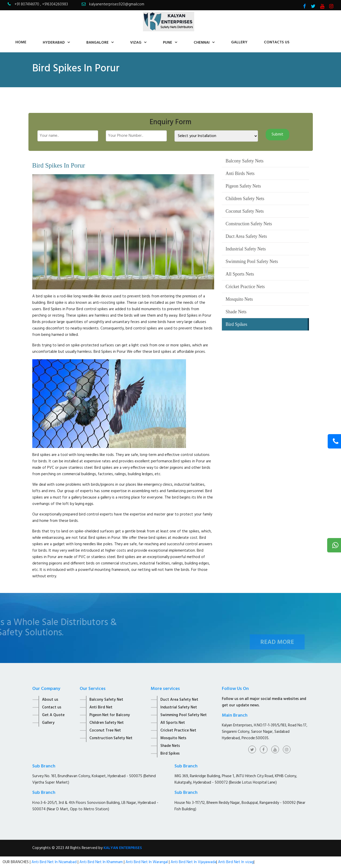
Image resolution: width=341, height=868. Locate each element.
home (21, 42)
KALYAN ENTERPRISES (123, 848)
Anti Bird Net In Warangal (147, 862)
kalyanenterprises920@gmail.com (117, 4)
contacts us (277, 42)
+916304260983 (55, 4)
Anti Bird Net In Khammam (102, 862)
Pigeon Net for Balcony (110, 715)
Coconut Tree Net (105, 730)
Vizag (136, 43)
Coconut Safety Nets (245, 211)
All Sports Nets (240, 274)
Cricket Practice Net (178, 730)
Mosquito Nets (239, 299)
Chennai (202, 43)
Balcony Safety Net (106, 700)
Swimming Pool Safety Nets (252, 261)
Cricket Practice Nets (245, 287)
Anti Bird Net (101, 707)
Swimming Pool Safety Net (184, 715)
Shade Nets (236, 312)
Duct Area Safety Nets (246, 236)
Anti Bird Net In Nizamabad (55, 862)
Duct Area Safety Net (179, 700)
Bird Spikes (237, 324)
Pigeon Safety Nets (243, 186)
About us (50, 700)
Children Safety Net (107, 723)
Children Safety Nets (245, 199)
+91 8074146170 (27, 4)
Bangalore (97, 43)
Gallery (239, 42)
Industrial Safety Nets (246, 249)
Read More (277, 649)
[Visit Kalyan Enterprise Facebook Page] (304, 7)
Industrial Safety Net (179, 707)
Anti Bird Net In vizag (235, 862)
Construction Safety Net (111, 738)
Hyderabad (54, 43)
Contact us (52, 707)
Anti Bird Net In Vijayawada (193, 862)
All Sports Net (173, 723)
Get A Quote (53, 715)
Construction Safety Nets (249, 224)
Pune (168, 43)
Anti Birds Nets (240, 173)
